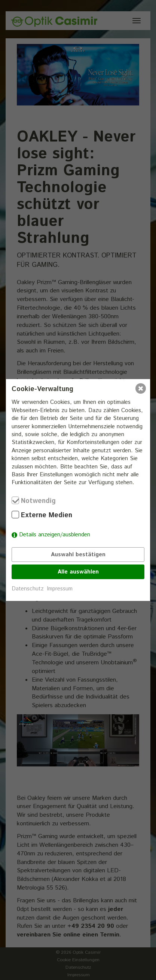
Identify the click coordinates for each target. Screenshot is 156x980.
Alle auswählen (78, 572)
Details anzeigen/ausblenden (55, 535)
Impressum (60, 589)
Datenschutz (28, 589)
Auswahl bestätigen (78, 555)
